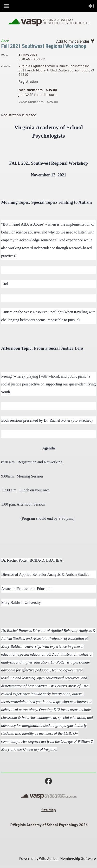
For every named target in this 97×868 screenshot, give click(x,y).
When (4, 55)
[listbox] (76, 41)
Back (5, 41)
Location (6, 66)
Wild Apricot (49, 858)
